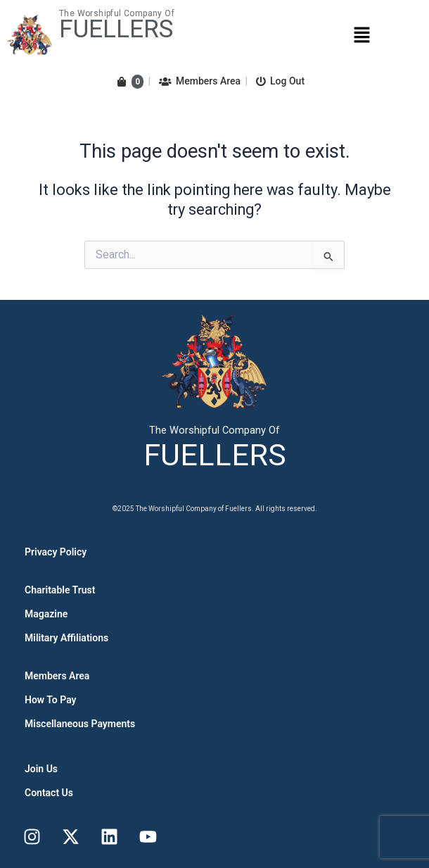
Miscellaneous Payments (80, 724)
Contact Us (49, 793)
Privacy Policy (56, 552)
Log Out (280, 81)
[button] (361, 34)
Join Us (41, 769)
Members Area (200, 81)
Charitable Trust (60, 590)
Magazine (46, 614)
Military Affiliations (66, 638)
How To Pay (51, 700)
